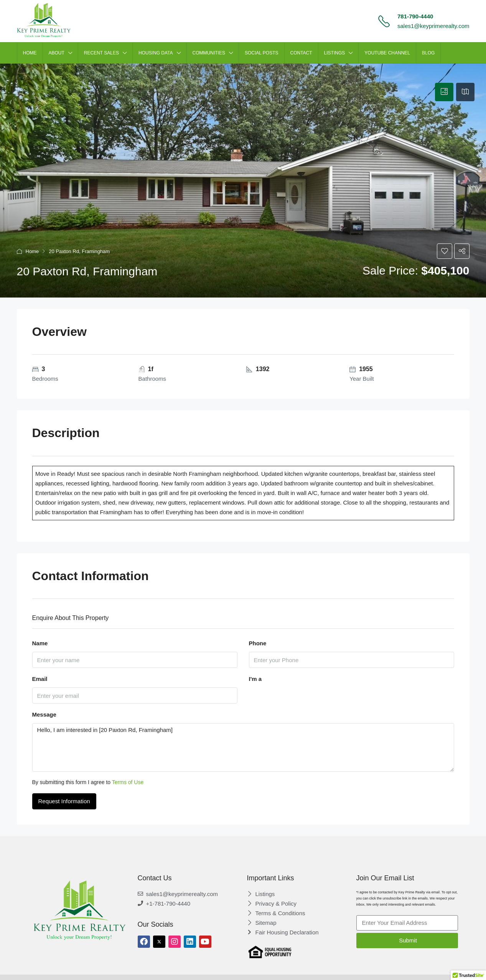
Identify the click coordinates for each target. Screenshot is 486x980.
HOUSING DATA (156, 53)
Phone (258, 643)
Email (40, 679)
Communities (209, 53)
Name (40, 643)
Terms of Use (128, 782)
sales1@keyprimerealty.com (433, 26)
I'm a (255, 679)
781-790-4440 (415, 16)
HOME (30, 53)
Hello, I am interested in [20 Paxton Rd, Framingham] (243, 747)
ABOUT (57, 53)
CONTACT (301, 53)
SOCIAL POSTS (262, 53)
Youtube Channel (387, 53)
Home (32, 251)
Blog (428, 53)
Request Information (64, 801)
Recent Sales (101, 53)
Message (44, 714)
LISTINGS (335, 53)
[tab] (444, 92)
